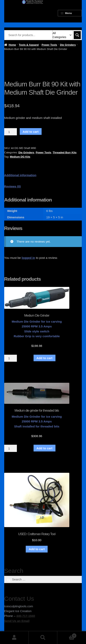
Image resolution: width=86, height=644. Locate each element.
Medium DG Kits (20, 157)
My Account (14, 638)
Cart (67, 635)
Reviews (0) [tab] (13, 186)
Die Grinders (68, 45)
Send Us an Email (17, 621)
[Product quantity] (11, 132)
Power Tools (49, 45)
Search (43, 638)
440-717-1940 (26, 616)
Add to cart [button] (37, 549)
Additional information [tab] (20, 175)
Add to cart (31, 132)
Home (12, 45)
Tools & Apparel (29, 45)
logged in (28, 258)
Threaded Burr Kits (65, 152)
